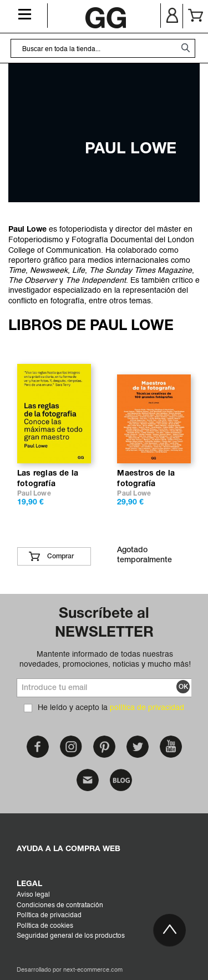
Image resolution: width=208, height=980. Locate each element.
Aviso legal (33, 895)
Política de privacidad (49, 916)
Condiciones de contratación (60, 906)
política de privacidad (147, 708)
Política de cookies (45, 926)
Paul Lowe (34, 494)
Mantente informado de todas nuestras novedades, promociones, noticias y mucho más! (105, 659)
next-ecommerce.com (93, 970)
